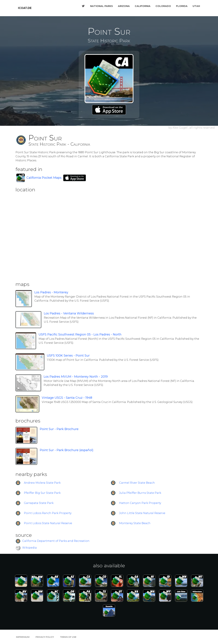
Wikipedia (29, 548)
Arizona (124, 6)
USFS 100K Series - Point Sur (68, 356)
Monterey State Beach (135, 523)
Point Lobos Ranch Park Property (48, 513)
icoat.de (25, 8)
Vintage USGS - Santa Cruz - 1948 (67, 398)
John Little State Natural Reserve (142, 513)
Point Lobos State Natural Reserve (48, 523)
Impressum (23, 637)
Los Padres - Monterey (51, 292)
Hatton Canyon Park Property (140, 503)
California (143, 6)
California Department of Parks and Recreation (56, 541)
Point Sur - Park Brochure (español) (67, 450)
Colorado (163, 6)
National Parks (102, 6)
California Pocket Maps (44, 178)
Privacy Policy (45, 637)
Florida (182, 6)
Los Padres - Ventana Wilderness (69, 313)
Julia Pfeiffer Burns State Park (140, 493)
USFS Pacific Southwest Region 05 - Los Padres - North (80, 334)
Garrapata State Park (39, 503)
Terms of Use (68, 637)
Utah (196, 6)
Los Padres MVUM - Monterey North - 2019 (76, 377)
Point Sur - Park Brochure (59, 429)
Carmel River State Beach (137, 483)
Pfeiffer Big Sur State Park (42, 493)
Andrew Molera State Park (42, 483)
